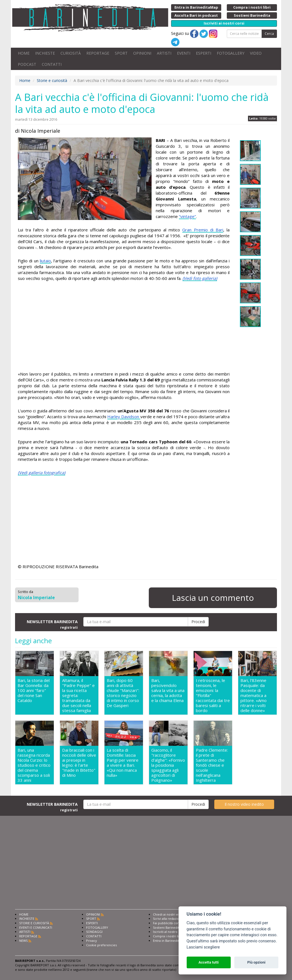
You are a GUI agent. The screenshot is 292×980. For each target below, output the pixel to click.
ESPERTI (204, 53)
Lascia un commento (213, 598)
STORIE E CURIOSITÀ (34, 923)
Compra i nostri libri (168, 936)
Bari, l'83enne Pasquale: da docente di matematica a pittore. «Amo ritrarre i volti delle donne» (254, 695)
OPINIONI (142, 53)
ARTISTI (164, 53)
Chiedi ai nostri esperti (170, 914)
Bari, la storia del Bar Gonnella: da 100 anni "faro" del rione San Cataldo (34, 690)
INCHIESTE (45, 53)
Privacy (92, 941)
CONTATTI (52, 64)
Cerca (269, 34)
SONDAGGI (94, 932)
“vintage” (187, 216)
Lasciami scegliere (203, 947)
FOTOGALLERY (231, 53)
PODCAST (27, 64)
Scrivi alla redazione (168, 919)
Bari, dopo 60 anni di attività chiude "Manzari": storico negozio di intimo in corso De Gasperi (123, 693)
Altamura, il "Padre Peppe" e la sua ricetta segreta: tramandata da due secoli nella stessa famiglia (78, 695)
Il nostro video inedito (244, 804)
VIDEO (256, 53)
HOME (24, 53)
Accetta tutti (209, 962)
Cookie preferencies (101, 945)
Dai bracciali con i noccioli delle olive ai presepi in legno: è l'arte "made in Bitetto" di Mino (79, 763)
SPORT (121, 53)
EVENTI (184, 53)
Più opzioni (256, 962)
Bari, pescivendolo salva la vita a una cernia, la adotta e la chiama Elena (168, 690)
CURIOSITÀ (71, 53)
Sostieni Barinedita (167, 927)
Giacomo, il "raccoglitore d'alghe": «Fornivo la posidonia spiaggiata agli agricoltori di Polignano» (168, 765)
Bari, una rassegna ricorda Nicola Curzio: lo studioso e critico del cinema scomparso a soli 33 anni (34, 765)
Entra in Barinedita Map (170, 941)
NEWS (23, 941)
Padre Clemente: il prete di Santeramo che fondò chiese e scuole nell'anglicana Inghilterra (212, 765)
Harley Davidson (124, 417)
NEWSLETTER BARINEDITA (52, 624)
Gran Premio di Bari (203, 230)
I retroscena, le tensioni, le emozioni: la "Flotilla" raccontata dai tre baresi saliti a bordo (213, 695)
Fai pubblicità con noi (169, 923)
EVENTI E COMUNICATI (36, 927)
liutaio (45, 261)
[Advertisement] (124, 326)
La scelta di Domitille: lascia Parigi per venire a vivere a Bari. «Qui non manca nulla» (123, 763)
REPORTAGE (98, 53)
